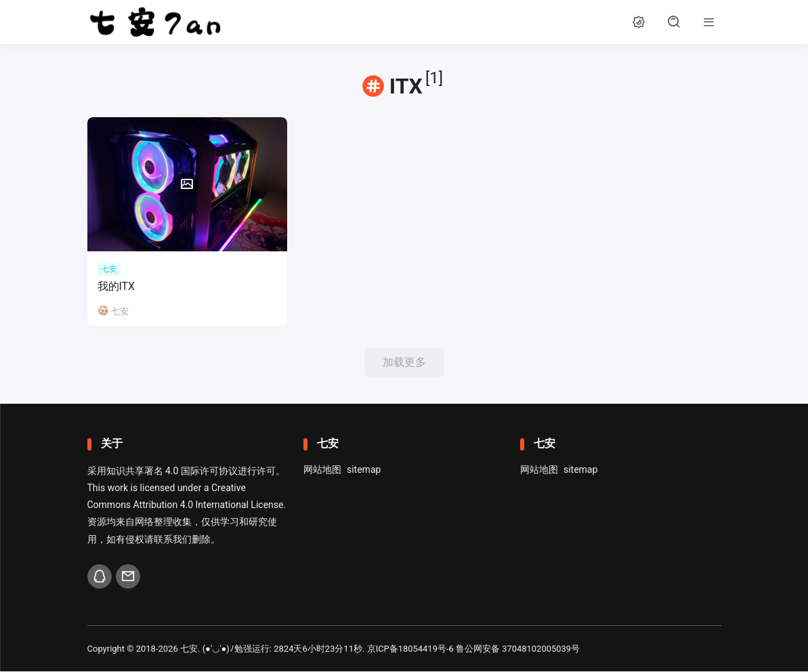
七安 (189, 649)
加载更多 (404, 362)
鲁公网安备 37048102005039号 (518, 649)
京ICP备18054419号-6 (411, 649)
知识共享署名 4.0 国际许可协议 (172, 471)
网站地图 (322, 470)
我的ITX (116, 286)
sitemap (364, 470)
